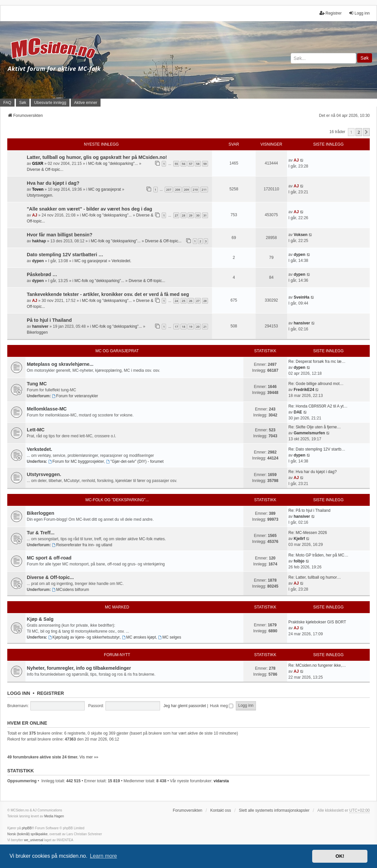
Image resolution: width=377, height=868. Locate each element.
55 (176, 164)
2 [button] (359, 132)
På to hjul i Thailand (49, 320)
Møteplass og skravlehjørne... (60, 364)
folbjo (299, 561)
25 (184, 301)
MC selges (170, 637)
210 (195, 190)
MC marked (117, 607)
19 (190, 327)
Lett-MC (36, 430)
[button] (366, 132)
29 (190, 215)
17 (176, 327)
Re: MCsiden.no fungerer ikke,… (317, 665)
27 (176, 215)
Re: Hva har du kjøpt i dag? (313, 472)
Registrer (51, 693)
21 (205, 327)
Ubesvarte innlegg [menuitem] (50, 103)
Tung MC (37, 384)
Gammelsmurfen (309, 433)
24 (176, 301)
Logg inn (19, 693)
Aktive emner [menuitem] (86, 103)
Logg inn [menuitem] (359, 13)
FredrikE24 (304, 390)
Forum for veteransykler (75, 396)
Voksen (301, 235)
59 (205, 164)
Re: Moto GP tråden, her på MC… (318, 555)
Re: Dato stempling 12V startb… (317, 449)
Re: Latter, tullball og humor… (315, 577)
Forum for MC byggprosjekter (76, 461)
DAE (298, 412)
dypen (38, 261)
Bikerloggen (37, 332)
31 (205, 215)
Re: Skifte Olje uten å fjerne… (315, 427)
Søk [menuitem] (23, 103)
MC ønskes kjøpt (139, 637)
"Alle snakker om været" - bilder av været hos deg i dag (89, 209)
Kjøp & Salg (40, 619)
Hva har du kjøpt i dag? (53, 183)
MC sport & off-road (49, 558)
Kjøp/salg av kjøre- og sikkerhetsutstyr (84, 637)
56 (184, 164)
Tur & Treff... (41, 533)
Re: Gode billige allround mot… (316, 384)
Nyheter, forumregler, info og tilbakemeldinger (79, 668)
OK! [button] (340, 856)
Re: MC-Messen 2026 (308, 533)
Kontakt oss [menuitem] (221, 810)
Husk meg (222, 706)
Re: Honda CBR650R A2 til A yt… (318, 406)
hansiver (40, 326)
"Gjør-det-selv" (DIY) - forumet (135, 461)
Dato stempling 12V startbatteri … (65, 255)
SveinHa (301, 297)
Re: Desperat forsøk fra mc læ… (317, 362)
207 (168, 190)
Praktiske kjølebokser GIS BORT (317, 622)
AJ (296, 160)
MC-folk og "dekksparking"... (113, 164)
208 (177, 190)
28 (184, 215)
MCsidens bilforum (70, 590)
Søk (365, 58)
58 (198, 164)
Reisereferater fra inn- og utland (82, 545)
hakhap (39, 241)
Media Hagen (54, 816)
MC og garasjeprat (105, 189)
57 (190, 164)
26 (190, 301)
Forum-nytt (117, 655)
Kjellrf (299, 539)
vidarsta (221, 781)
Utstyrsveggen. (40, 195)
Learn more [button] (104, 856)
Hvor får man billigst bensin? (60, 235)
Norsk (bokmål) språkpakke (27, 834)
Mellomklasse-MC (47, 409)
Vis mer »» (89, 757)
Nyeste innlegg (101, 144)
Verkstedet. (121, 261)
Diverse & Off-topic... (45, 169)
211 (204, 190)
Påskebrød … (42, 274)
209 (186, 190)
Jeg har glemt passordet (185, 706)
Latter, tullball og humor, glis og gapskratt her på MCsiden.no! (97, 157)
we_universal (33, 840)
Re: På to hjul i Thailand (309, 510)
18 (184, 327)
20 (198, 327)
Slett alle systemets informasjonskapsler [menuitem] (274, 810)
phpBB (27, 828)
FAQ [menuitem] (7, 103)
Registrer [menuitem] (331, 13)
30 (198, 215)
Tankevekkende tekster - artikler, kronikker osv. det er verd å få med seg (108, 294)
